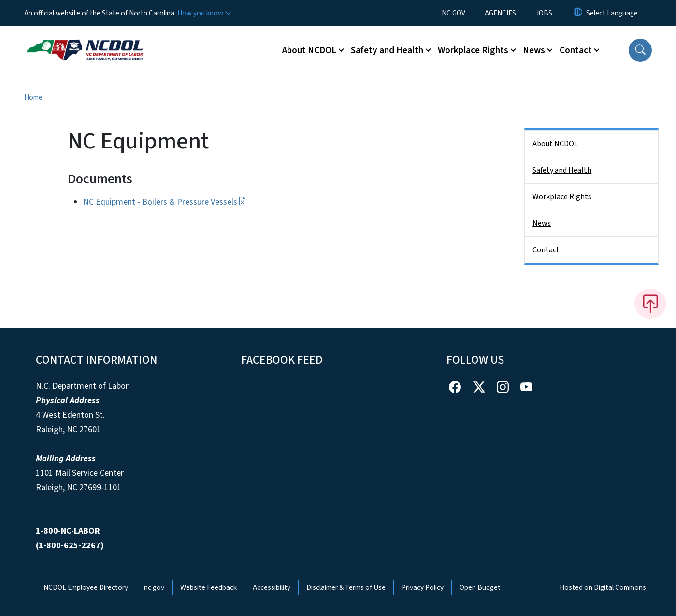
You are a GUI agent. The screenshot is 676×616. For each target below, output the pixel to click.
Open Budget (480, 587)
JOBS (544, 13)
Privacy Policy (423, 587)
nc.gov (154, 587)
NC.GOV (453, 13)
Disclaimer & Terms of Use (346, 587)
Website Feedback (209, 587)
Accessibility (272, 587)
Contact (546, 250)
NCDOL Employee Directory (86, 587)
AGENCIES (500, 13)
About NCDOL (555, 144)
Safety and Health (562, 170)
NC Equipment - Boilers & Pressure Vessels (165, 202)
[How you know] (204, 13)
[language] (612, 13)
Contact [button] (576, 50)
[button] (640, 50)
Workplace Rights (562, 197)
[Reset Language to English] (578, 13)
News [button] (534, 50)
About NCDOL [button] (309, 50)
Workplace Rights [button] (473, 50)
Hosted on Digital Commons (603, 587)
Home (33, 97)
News (542, 223)
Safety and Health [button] (387, 50)
